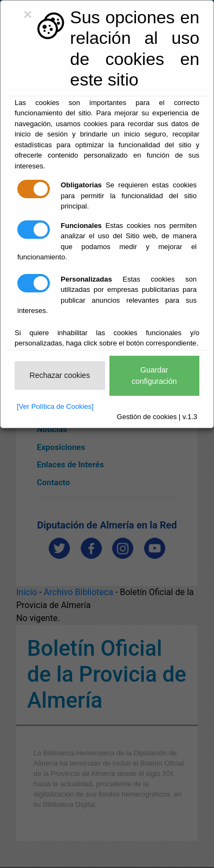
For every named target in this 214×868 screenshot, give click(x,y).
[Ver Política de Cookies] (55, 406)
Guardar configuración (154, 376)
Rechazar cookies (60, 375)
